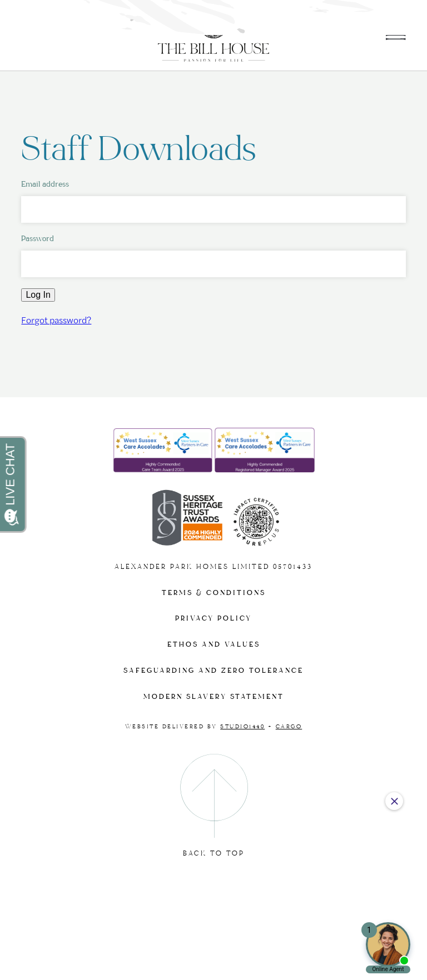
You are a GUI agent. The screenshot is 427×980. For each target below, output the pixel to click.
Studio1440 (242, 727)
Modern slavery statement (214, 697)
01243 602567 (369, 16)
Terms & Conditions (214, 593)
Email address (45, 184)
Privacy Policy (213, 619)
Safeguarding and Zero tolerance (213, 671)
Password (38, 239)
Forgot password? (56, 320)
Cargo (289, 727)
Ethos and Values (214, 645)
